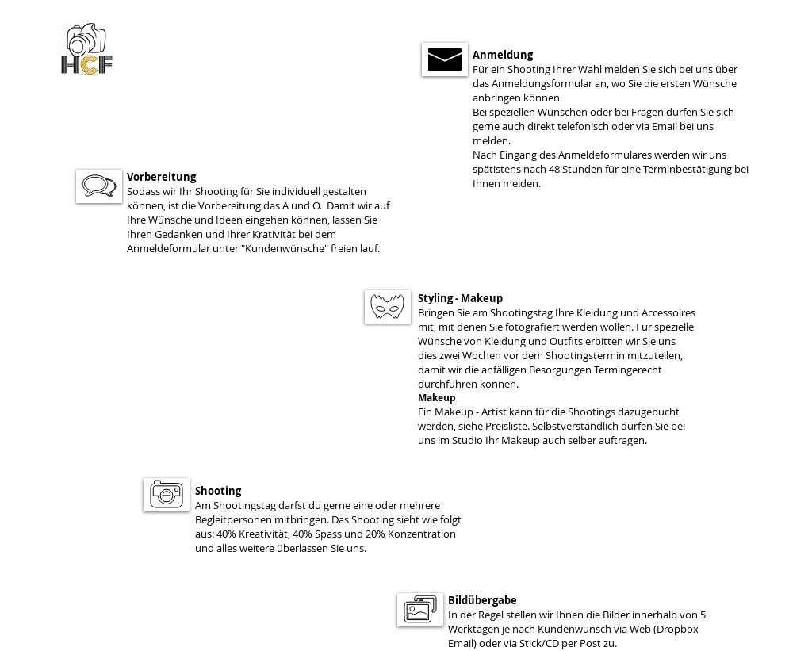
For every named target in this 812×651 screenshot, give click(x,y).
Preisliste (506, 426)
